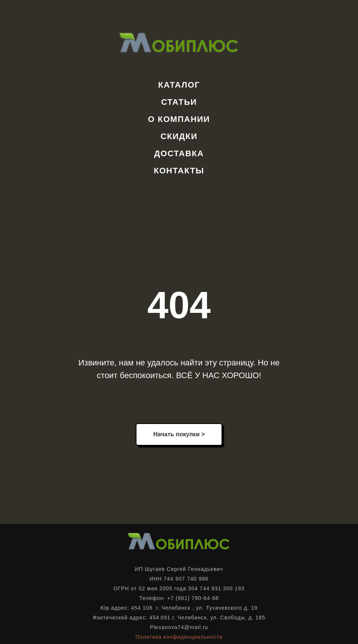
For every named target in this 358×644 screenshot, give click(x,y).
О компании (179, 119)
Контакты (179, 171)
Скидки (179, 136)
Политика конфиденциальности (179, 637)
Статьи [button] (179, 102)
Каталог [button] (179, 85)
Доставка (179, 153)
